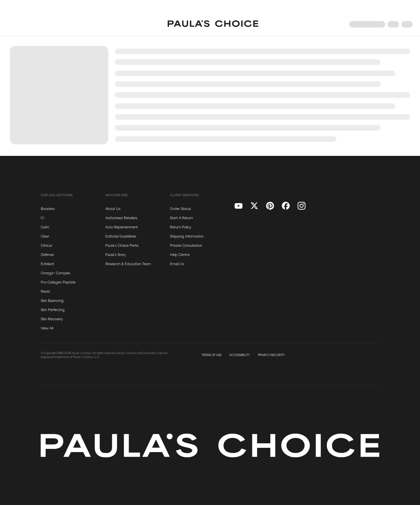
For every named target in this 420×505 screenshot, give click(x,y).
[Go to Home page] (213, 24)
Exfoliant (47, 263)
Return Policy (180, 227)
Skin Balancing (52, 300)
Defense (47, 254)
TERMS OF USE (211, 355)
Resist (45, 291)
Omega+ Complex (55, 273)
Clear (45, 236)
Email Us (177, 263)
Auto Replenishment (122, 227)
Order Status (180, 208)
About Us (113, 208)
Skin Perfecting (53, 309)
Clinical (46, 245)
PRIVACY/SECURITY (271, 355)
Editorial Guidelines (121, 236)
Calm (45, 227)
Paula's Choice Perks (122, 245)
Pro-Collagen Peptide (58, 282)
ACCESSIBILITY (240, 355)
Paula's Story (115, 254)
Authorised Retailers (121, 218)
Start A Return (181, 218)
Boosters (48, 208)
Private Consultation (186, 245)
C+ (43, 218)
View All (47, 328)
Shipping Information (187, 236)
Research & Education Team (128, 263)
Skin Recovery (52, 319)
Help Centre (180, 254)
